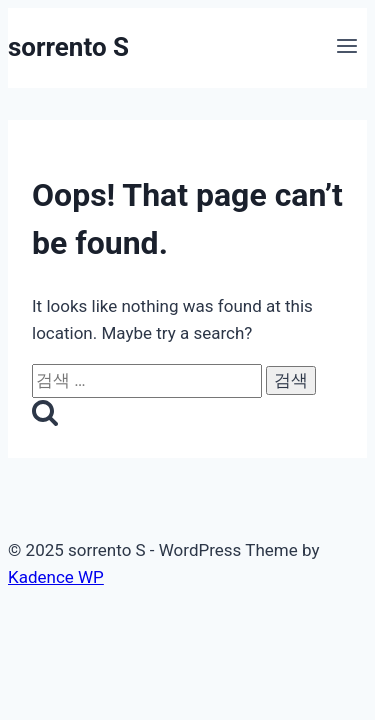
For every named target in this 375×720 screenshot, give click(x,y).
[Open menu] (346, 48)
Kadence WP (56, 577)
